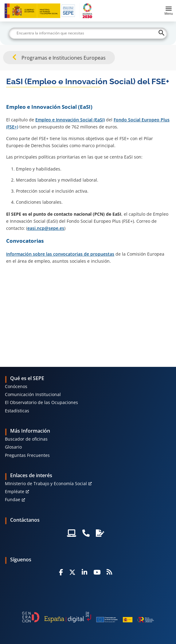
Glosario (13, 447)
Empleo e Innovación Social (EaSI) (70, 120)
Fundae (13, 499)
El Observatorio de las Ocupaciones (41, 402)
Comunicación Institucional (33, 394)
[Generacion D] (88, 617)
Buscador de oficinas (26, 439)
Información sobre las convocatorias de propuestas (60, 254)
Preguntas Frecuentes (27, 455)
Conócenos (16, 386)
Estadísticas (17, 411)
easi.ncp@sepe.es (46, 228)
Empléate (15, 491)
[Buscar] (88, 33)
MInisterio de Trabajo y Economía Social (46, 483)
